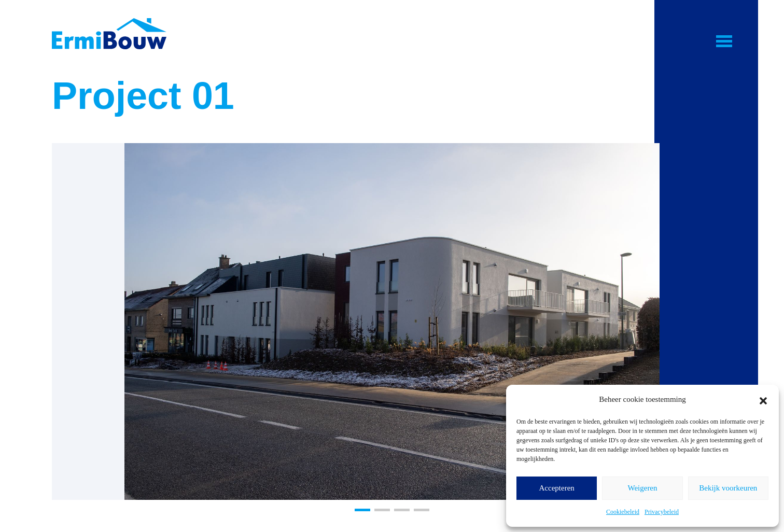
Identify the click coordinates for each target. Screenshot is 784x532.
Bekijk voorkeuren (728, 488)
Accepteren (557, 488)
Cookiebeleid (623, 512)
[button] (763, 399)
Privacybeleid (662, 512)
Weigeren (642, 488)
